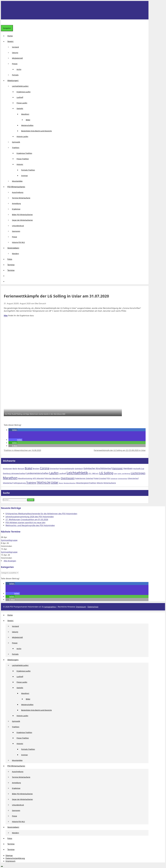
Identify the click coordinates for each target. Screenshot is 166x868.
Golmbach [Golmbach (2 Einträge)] (79, 468)
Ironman (24, 176)
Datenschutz (93, 607)
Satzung (15, 53)
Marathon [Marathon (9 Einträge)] (10, 478)
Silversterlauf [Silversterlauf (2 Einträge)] (133, 478)
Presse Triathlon (23, 159)
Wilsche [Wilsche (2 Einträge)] (100, 483)
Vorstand (15, 47)
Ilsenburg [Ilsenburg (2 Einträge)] (7, 473)
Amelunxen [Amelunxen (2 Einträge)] (7, 468)
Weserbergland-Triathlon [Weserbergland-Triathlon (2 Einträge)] (86, 483)
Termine (11, 265)
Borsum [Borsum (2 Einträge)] (21, 468)
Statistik (21, 108)
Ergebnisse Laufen (24, 92)
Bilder (28, 120)
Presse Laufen (22, 103)
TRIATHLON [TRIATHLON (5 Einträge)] (43, 482)
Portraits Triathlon (28, 170)
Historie (21, 164)
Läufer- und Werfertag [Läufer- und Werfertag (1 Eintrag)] (124, 474)
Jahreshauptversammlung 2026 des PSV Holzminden (30, 517)
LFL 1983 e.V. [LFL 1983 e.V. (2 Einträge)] (94, 473)
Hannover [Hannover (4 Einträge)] (118, 468)
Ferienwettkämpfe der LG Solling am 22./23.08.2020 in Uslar (120, 450)
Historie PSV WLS (18, 242)
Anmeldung (16, 203)
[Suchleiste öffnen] (3, 22)
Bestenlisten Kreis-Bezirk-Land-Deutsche (36, 131)
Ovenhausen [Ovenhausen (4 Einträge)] (68, 478)
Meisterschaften (27, 125)
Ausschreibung (18, 192)
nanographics (50, 607)
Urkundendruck (18, 226)
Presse (16, 64)
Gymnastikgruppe (9, 540)
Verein (11, 41)
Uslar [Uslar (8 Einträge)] (55, 482)
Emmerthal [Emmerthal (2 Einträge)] (54, 468)
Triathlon (17, 148)
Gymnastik (16, 142)
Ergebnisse (16, 209)
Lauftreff (20, 97)
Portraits (15, 75)
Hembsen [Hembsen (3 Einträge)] (128, 468)
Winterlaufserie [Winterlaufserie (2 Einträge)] (110, 483)
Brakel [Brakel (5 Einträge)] (29, 468)
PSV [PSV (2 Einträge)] (108, 478)
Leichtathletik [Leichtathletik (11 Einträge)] (77, 473)
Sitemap (9, 856)
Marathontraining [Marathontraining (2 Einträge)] (25, 478)
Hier (6, 316)
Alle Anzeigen (10, 561)
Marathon (26, 114)
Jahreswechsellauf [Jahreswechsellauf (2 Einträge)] (18, 473)
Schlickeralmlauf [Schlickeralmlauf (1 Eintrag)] (123, 479)
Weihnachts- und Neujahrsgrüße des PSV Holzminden (30, 525)
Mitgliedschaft (17, 58)
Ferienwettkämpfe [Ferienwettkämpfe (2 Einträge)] (67, 468)
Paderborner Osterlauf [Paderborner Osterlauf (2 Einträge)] (84, 478)
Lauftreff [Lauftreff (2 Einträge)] (63, 473)
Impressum (81, 607)
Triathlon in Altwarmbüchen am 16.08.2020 (22, 450)
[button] (7, 276)
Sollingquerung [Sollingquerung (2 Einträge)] (19, 483)
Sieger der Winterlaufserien (22, 220)
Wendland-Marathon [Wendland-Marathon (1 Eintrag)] (70, 483)
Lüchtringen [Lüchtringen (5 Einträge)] (138, 473)
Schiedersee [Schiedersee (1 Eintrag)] (114, 479)
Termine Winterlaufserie (21, 198)
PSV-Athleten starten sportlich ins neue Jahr (26, 522)
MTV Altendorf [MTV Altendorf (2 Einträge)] (39, 478)
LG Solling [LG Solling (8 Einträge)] (106, 473)
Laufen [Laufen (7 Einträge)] (54, 473)
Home (10, 36)
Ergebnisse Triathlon (24, 153)
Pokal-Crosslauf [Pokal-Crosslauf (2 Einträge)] (100, 478)
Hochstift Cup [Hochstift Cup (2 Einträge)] (139, 468)
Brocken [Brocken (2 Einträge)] (36, 468)
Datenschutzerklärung (15, 858)
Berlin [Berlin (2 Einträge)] (15, 468)
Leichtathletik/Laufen (21, 86)
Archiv (19, 69)
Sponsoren (16, 231)
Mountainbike (17, 181)
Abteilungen (14, 81)
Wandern (15, 254)
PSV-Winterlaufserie (17, 187)
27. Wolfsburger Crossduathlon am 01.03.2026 (27, 519)
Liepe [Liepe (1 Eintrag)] (115, 474)
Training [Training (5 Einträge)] (31, 482)
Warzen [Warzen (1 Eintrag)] (61, 483)
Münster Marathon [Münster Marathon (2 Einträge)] (53, 478)
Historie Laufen (22, 136)
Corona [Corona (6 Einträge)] (45, 468)
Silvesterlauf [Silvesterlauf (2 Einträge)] (8, 483)
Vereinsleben (14, 248)
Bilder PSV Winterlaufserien (22, 215)
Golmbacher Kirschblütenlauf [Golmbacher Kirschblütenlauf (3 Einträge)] (97, 468)
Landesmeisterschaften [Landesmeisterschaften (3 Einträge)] (37, 473)
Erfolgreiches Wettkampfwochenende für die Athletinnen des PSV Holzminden (41, 514)
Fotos (10, 259)
